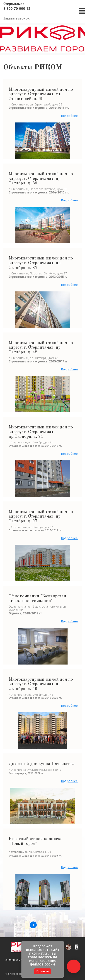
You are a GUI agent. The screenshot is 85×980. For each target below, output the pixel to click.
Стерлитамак (14, 4)
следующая (73, 925)
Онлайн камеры (18, 960)
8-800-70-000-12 (17, 9)
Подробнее (69, 116)
